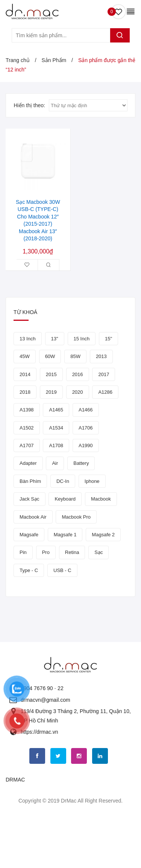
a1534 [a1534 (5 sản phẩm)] (56, 428)
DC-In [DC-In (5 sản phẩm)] (63, 481)
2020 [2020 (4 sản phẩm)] (78, 392)
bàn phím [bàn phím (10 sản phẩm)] (30, 481)
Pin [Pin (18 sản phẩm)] (23, 552)
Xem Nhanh (49, 265)
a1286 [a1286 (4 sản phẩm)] (105, 392)
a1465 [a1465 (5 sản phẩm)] (56, 410)
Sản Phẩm (54, 60)
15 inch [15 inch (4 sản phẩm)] (82, 339)
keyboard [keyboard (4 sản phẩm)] (65, 499)
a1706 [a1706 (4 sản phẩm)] (86, 428)
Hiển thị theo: (29, 105)
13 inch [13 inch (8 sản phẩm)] (28, 339)
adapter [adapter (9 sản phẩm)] (28, 463)
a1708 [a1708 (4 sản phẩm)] (56, 445)
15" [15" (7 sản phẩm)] (108, 339)
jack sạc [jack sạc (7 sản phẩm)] (30, 499)
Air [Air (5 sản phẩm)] (55, 463)
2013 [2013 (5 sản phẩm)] (101, 356)
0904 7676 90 (37, 688)
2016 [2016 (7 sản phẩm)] (78, 374)
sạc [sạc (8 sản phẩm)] (99, 552)
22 (61, 688)
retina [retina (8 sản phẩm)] (72, 552)
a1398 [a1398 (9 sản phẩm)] (27, 410)
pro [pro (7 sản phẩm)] (46, 552)
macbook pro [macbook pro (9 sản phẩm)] (76, 517)
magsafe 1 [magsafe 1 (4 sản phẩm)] (65, 535)
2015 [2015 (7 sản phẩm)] (51, 374)
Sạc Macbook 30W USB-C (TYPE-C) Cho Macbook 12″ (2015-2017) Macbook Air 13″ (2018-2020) (38, 220)
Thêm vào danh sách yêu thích (27, 265)
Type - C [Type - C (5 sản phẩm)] (29, 570)
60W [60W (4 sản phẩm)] (50, 356)
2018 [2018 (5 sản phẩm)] (25, 392)
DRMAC (15, 780)
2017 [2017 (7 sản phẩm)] (104, 374)
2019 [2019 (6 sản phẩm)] (51, 392)
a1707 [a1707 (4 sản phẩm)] (27, 445)
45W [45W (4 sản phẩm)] (25, 356)
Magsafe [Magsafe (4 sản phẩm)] (29, 535)
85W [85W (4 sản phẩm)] (75, 356)
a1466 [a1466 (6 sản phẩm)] (86, 410)
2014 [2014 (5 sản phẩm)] (25, 374)
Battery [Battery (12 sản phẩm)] (81, 463)
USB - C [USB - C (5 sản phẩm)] (62, 570)
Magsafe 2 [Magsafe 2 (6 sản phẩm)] (103, 535)
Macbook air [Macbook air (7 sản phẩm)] (33, 517)
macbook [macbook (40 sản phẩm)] (101, 499)
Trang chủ (18, 60)
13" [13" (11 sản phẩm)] (55, 339)
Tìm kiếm (120, 35)
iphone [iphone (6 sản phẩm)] (92, 481)
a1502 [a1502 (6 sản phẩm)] (27, 428)
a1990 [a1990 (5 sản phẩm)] (86, 445)
